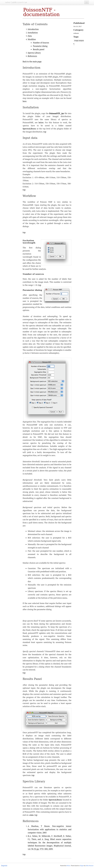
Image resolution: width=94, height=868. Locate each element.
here (24, 101)
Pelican (68, 866)
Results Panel (32, 679)
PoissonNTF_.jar (57, 113)
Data (30, 36)
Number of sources (33, 274)
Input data (30, 138)
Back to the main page (32, 62)
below (41, 123)
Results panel (39, 49)
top (45, 132)
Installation (33, 33)
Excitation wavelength (29, 242)
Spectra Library (34, 53)
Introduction (33, 29)
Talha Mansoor (90, 866)
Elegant (82, 866)
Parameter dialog (40, 46)
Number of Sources (41, 43)
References (32, 56)
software (76, 33)
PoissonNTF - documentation (41, 12)
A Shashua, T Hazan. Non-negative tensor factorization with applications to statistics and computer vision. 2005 (50, 829)
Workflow (32, 39)
